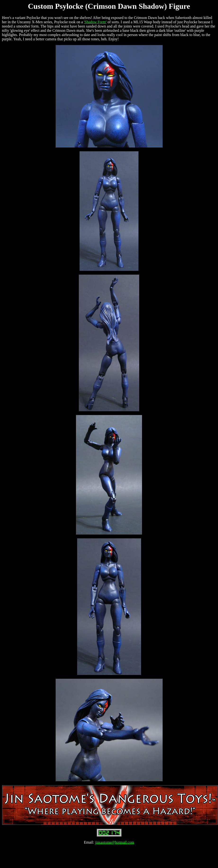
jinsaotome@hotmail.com (114, 842)
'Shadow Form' (95, 22)
